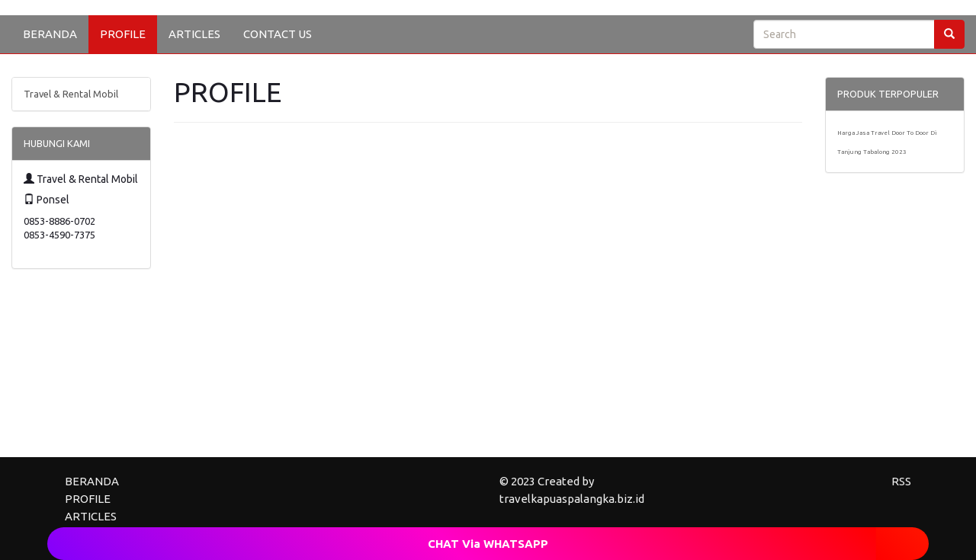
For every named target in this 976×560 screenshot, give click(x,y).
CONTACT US (278, 34)
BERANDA (50, 34)
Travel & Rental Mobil (71, 94)
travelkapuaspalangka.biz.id (572, 499)
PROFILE (123, 34)
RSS (901, 481)
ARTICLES (194, 34)
